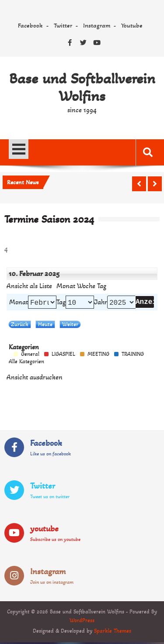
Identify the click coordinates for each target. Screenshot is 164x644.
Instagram (97, 25)
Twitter (63, 25)
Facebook (30, 25)
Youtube (132, 25)
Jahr (101, 303)
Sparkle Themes (113, 633)
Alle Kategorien (26, 363)
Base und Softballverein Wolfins (82, 87)
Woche (86, 286)
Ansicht (35, 379)
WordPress (82, 622)
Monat (66, 286)
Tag (61, 303)
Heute (45, 326)
